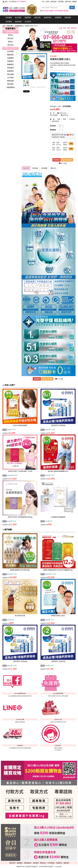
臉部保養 (18, 22)
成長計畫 (37, 17)
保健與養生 (48, 17)
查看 (71, 144)
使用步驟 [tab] (44, 168)
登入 (43, 2)
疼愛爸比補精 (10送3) (58, 616)
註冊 (47, 2)
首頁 (5, 2)
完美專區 (9, 22)
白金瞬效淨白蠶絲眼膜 (58, 517)
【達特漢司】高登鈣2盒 (58, 661)
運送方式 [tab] (53, 168)
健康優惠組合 (19, 26)
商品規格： (54, 126)
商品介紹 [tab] (26, 168)
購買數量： (54, 130)
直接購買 (57, 160)
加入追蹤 (63, 163)
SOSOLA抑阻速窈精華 (20, 425)
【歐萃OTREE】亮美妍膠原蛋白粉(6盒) (20, 517)
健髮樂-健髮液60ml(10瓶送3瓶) (20, 570)
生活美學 (28, 22)
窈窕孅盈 (9, 17)
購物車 (75, 2)
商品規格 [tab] (35, 168)
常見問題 (61, 2)
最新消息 (68, 2)
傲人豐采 (18, 17)
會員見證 (53, 2)
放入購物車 (67, 160)
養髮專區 (28, 17)
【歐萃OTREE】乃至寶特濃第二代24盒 (20, 471)
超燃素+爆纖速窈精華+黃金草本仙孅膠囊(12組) (58, 570)
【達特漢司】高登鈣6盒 (58, 425)
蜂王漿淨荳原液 (20, 616)
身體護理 (58, 17)
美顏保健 (68, 17)
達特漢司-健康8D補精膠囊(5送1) (58, 471)
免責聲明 (36, 863)
